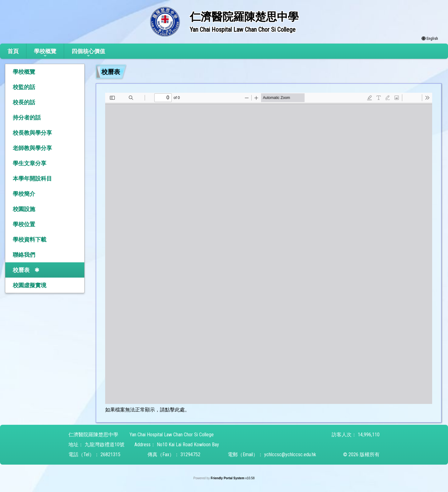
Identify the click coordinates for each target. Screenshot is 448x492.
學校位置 (24, 224)
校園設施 (24, 209)
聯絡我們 (24, 255)
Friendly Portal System (228, 478)
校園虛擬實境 (30, 285)
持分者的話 (27, 117)
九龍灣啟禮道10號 (105, 445)
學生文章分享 (30, 163)
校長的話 (24, 102)
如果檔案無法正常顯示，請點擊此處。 (147, 410)
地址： (76, 445)
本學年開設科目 (32, 178)
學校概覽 (45, 53)
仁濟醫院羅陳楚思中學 (93, 435)
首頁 (13, 51)
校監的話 (24, 87)
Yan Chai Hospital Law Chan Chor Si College (172, 435)
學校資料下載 (30, 239)
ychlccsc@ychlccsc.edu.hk (290, 455)
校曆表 (21, 270)
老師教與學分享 (32, 148)
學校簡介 (24, 194)
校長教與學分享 (32, 133)
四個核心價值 (88, 53)
